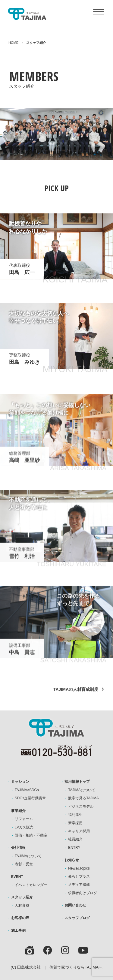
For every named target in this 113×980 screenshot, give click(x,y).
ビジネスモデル (81, 807)
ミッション (20, 782)
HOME (13, 43)
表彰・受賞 (24, 864)
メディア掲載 (79, 885)
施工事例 (18, 930)
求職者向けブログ (83, 893)
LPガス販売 (24, 827)
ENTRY (74, 848)
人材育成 (22, 906)
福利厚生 (75, 815)
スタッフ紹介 (22, 897)
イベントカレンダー (31, 885)
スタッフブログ (77, 918)
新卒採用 (75, 823)
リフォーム (24, 819)
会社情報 (18, 848)
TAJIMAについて (28, 856)
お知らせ (72, 860)
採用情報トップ (77, 782)
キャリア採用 (79, 831)
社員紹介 (75, 839)
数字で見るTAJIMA (83, 798)
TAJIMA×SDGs (27, 790)
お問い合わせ (75, 905)
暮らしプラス (79, 876)
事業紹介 (18, 811)
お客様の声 (20, 918)
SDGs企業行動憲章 (30, 798)
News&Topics (79, 868)
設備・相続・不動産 (31, 835)
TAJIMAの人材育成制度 (76, 695)
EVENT (17, 877)
